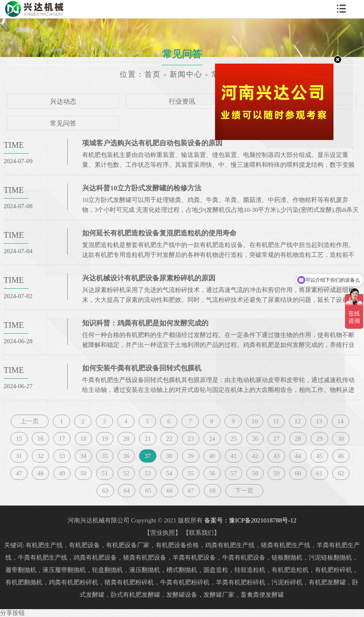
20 (126, 439)
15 (19, 439)
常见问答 (63, 123)
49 (62, 473)
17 (62, 439)
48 (40, 473)
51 (105, 473)
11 (276, 421)
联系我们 (201, 533)
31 (19, 456)
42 (255, 456)
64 (126, 491)
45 (319, 456)
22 (169, 439)
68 (212, 491)
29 (319, 439)
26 (255, 439)
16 (40, 439)
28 (298, 439)
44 (298, 456)
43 (276, 456)
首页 (153, 74)
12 (297, 421)
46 (341, 456)
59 (276, 473)
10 (254, 421)
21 (148, 439)
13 (319, 421)
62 (341, 473)
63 (105, 491)
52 (126, 473)
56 (212, 473)
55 (190, 473)
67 (191, 491)
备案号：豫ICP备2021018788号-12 (250, 520)
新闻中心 (186, 74)
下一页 (244, 491)
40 (212, 456)
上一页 (30, 421)
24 (212, 439)
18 (83, 439)
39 (190, 456)
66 (169, 491)
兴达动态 (63, 101)
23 (190, 439)
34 (83, 456)
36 (126, 456)
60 (298, 473)
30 (341, 439)
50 (83, 473)
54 (169, 473)
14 (340, 421)
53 (148, 473)
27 (276, 439)
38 (169, 456)
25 (233, 439)
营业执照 (163, 533)
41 (233, 456)
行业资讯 (182, 101)
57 (233, 473)
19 (105, 439)
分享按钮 (12, 613)
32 (40, 456)
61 (319, 473)
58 (255, 473)
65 (148, 491)
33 (62, 456)
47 (19, 473)
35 (105, 456)
